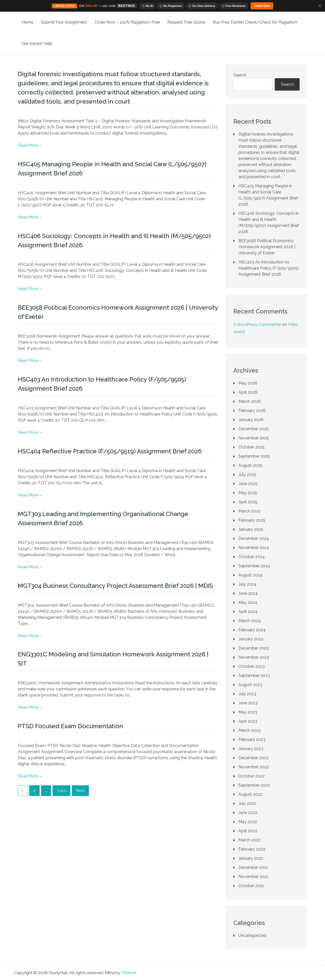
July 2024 (247, 584)
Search (240, 75)
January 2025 (251, 529)
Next (80, 791)
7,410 (61, 791)
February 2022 (252, 849)
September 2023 (254, 676)
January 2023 (251, 749)
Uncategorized (252, 935)
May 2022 (248, 822)
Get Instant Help (37, 44)
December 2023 (254, 648)
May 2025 (248, 493)
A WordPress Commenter (257, 325)
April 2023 (248, 721)
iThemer (129, 973)
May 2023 (248, 712)
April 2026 (248, 392)
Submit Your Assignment (64, 22)
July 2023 (247, 694)
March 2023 (249, 730)
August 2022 (250, 794)
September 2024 (254, 566)
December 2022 (254, 758)
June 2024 (248, 593)
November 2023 (254, 657)
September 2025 (254, 456)
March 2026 (250, 401)
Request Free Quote (186, 22)
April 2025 (248, 502)
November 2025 (254, 438)
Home (27, 22)
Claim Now (262, 6)
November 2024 (254, 548)
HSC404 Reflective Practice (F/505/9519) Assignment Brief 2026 (110, 451)
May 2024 (248, 602)
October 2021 (251, 886)
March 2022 (249, 840)
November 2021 (253, 877)
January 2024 (251, 639)
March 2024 (250, 621)
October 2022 (251, 776)
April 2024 (248, 612)
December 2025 (254, 429)
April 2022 (248, 831)
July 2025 (247, 475)
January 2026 (251, 420)
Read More (30, 145)
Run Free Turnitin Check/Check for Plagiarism (255, 22)
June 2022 (248, 813)
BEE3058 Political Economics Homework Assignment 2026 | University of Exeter (267, 247)
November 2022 (254, 767)
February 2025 (252, 520)
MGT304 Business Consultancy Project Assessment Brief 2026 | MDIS (115, 586)
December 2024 (254, 538)
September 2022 (254, 785)
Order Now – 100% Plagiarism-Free (127, 22)
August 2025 (250, 465)
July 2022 (247, 803)
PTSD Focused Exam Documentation (70, 726)
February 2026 (252, 411)
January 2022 (251, 858)
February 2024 (252, 630)
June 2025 (248, 484)
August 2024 (250, 575)
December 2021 (253, 867)
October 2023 (251, 666)
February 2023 (252, 740)
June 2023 (248, 703)
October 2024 (252, 557)
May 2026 (248, 383)
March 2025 (249, 511)
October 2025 (251, 447)
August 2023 (250, 685)
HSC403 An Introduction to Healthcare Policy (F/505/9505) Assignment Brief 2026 (269, 268)
